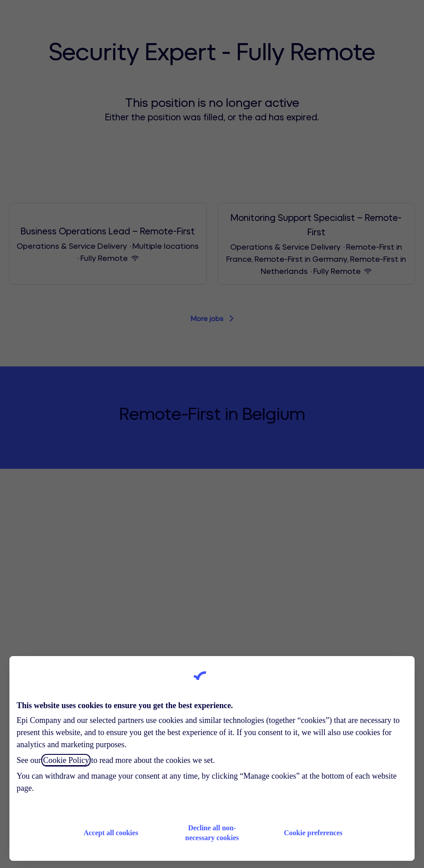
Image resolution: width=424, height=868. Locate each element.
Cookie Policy (66, 760)
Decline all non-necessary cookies (212, 833)
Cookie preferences (313, 833)
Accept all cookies (111, 833)
